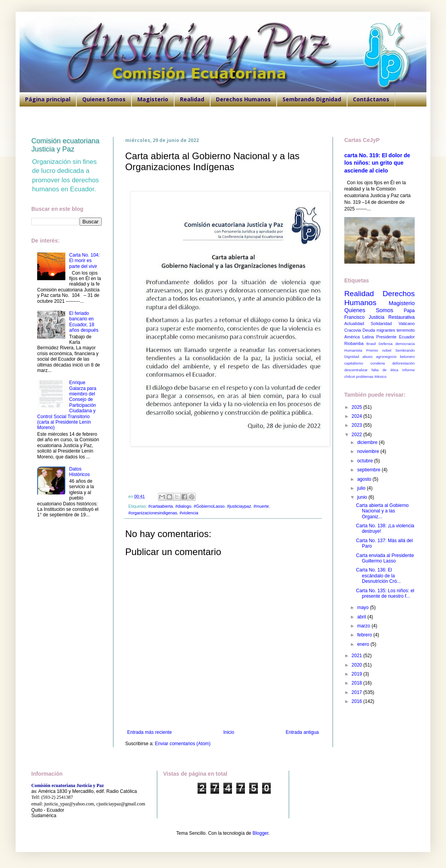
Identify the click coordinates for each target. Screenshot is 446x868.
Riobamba (354, 343)
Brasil (371, 344)
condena (378, 363)
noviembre (369, 451)
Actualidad (354, 323)
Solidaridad (381, 323)
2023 (358, 425)
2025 (358, 407)
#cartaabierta (161, 506)
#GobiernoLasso (209, 506)
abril (362, 617)
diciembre (368, 442)
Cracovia (353, 330)
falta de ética (385, 370)
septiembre (370, 470)
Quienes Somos (104, 99)
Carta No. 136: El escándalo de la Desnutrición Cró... (378, 576)
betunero (407, 357)
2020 (358, 665)
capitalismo (354, 363)
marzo (364, 626)
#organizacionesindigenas (153, 513)
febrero (365, 635)
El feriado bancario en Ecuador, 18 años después (84, 322)
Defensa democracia (397, 344)
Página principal (48, 99)
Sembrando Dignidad (312, 99)
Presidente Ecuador (396, 337)
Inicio (229, 732)
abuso (367, 357)
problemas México (371, 376)
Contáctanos (371, 99)
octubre (366, 461)
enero (364, 644)
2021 (358, 656)
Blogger (260, 833)
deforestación (403, 363)
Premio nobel (379, 350)
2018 (358, 683)
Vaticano (407, 323)
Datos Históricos (80, 472)
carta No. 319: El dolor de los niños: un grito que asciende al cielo (377, 163)
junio (363, 497)
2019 (358, 674)
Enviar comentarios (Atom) (183, 744)
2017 (358, 692)
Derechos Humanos (243, 99)
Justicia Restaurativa (392, 317)
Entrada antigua (302, 732)
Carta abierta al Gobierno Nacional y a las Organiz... (382, 511)
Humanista (353, 350)
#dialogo (183, 506)
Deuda (369, 330)
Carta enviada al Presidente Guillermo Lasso (385, 558)
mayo (364, 607)
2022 (358, 435)
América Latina (359, 337)
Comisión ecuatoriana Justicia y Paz (65, 145)
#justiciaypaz (239, 506)
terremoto (406, 330)
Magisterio (153, 99)
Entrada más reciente (149, 732)
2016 (358, 701)
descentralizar (356, 370)
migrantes (386, 330)
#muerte (261, 506)
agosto (365, 479)
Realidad (192, 99)
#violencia (189, 513)
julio (362, 488)
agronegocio (386, 357)
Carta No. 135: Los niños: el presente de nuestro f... (385, 593)
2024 (358, 416)
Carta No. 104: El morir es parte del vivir (85, 261)
